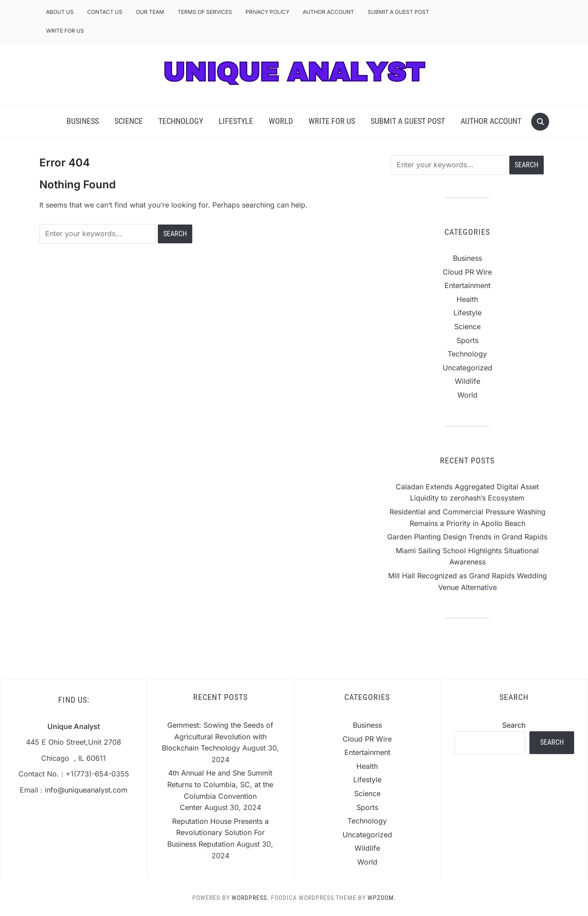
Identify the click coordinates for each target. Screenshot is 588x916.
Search (514, 725)
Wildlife (467, 381)
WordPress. (250, 898)
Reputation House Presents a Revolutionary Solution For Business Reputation (218, 833)
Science (129, 121)
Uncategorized (467, 368)
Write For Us (65, 31)
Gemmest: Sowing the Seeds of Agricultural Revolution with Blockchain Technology (218, 736)
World (281, 121)
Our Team (150, 12)
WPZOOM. (382, 898)
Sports (467, 340)
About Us (60, 12)
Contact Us (105, 12)
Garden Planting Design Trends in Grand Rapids (467, 537)
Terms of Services (205, 12)
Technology (181, 121)
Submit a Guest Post (398, 12)
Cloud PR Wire (467, 272)
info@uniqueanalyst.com (86, 790)
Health (467, 299)
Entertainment (467, 285)
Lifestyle (236, 121)
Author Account (328, 12)
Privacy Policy (267, 12)
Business (83, 121)
